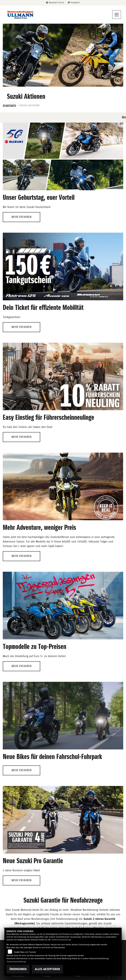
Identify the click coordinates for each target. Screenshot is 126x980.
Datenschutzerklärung (61, 940)
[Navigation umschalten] (117, 15)
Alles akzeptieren (47, 969)
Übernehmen (18, 969)
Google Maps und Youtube (25, 952)
